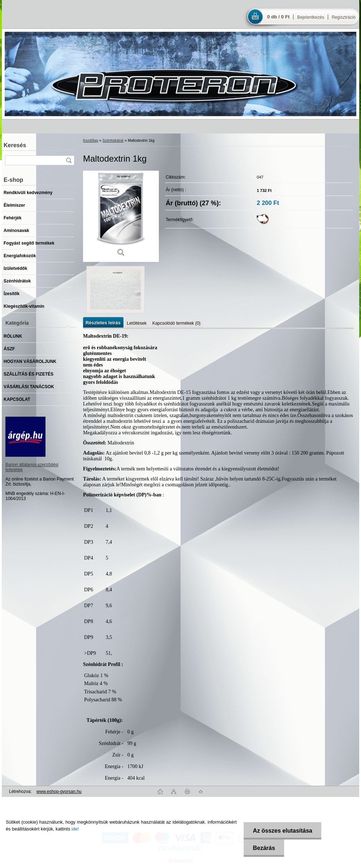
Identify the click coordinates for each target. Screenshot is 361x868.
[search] (69, 160)
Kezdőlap (91, 141)
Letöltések (137, 323)
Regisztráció (344, 17)
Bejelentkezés (311, 17)
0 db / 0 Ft (278, 17)
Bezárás (264, 848)
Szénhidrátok (113, 141)
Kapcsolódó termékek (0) (176, 323)
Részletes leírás (103, 323)
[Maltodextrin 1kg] (121, 216)
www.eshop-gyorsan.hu (59, 792)
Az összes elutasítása (282, 831)
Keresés (15, 145)
